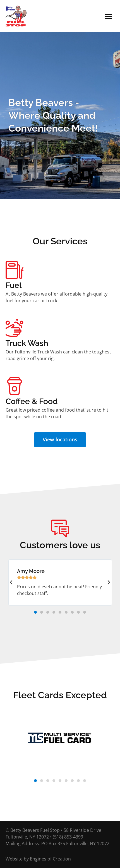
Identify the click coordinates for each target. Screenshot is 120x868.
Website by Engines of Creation (38, 859)
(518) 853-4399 (68, 837)
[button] (109, 16)
